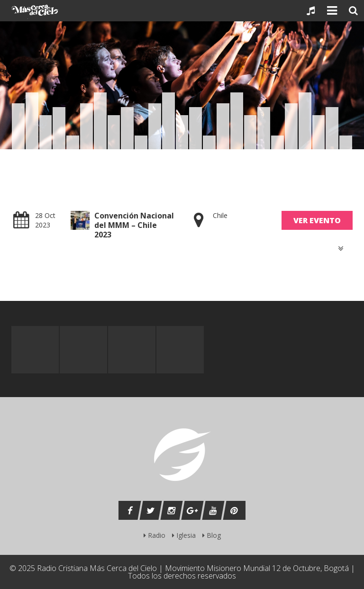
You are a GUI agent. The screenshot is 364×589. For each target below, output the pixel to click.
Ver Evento (317, 220)
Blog (212, 535)
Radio (155, 535)
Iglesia (184, 535)
